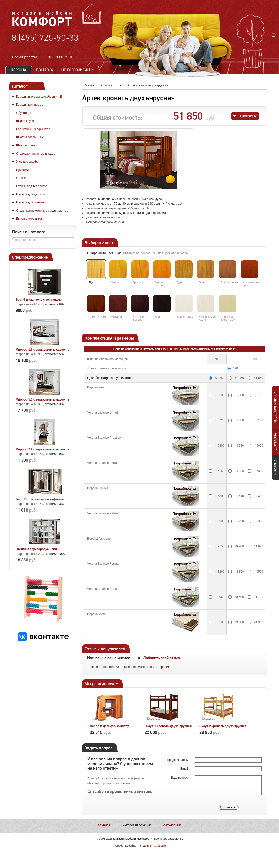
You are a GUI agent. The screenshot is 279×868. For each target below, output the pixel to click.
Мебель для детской (31, 194)
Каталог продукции (137, 826)
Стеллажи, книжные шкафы (36, 154)
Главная (104, 826)
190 (235, 368)
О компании (172, 826)
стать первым (159, 667)
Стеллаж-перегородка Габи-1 (38, 549)
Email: (185, 769)
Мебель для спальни (31, 202)
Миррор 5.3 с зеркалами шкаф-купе (42, 399)
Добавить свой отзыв (161, 658)
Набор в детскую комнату (109, 726)
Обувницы (23, 113)
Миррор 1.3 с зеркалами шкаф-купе (42, 350)
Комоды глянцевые (30, 105)
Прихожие (23, 170)
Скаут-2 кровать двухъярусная (223, 726)
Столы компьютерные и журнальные (42, 211)
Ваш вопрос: (180, 778)
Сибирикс (160, 846)
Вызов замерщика (29, 219)
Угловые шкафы (28, 162)
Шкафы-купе (25, 121)
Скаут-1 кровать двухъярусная (168, 726)
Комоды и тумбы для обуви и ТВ (39, 97)
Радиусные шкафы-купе (33, 129)
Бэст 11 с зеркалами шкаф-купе (40, 499)
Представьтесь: (178, 760)
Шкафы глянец (27, 145)
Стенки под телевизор (32, 186)
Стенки (21, 178)
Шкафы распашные (30, 137)
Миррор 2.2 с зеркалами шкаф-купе (42, 449)
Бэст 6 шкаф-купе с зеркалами (39, 300)
